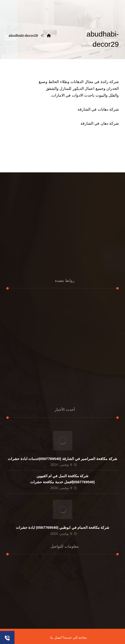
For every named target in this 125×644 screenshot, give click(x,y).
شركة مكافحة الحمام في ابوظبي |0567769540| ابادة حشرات (62, 527)
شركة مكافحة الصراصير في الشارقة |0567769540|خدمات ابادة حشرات (62, 459)
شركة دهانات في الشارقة (98, 109)
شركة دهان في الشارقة (100, 123)
